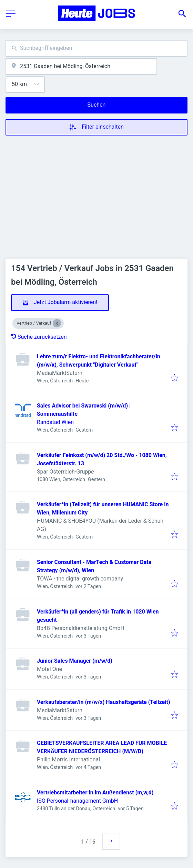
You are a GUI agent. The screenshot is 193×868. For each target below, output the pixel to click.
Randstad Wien (55, 422)
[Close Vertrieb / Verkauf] (57, 323)
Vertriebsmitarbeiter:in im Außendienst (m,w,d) (95, 793)
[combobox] (96, 48)
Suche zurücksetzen (39, 337)
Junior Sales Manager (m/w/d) (75, 661)
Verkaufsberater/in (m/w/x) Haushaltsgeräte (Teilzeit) (104, 702)
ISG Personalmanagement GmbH (77, 801)
